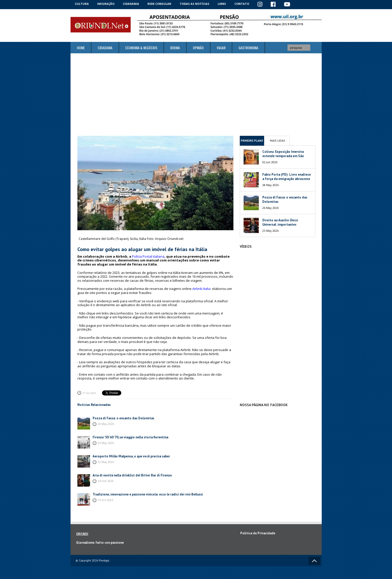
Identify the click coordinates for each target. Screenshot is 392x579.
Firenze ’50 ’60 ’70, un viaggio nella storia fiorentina (130, 437)
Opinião (198, 48)
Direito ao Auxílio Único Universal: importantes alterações (280, 225)
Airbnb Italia (201, 289)
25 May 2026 (106, 443)
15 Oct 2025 (105, 500)
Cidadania (131, 4)
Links (222, 4)
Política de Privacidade (258, 533)
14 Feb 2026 (106, 481)
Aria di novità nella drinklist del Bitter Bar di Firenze (133, 475)
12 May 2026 (106, 462)
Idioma (175, 48)
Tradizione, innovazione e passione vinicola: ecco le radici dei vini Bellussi (148, 494)
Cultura (82, 4)
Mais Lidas (278, 141)
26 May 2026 (106, 424)
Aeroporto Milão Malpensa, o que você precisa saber (131, 456)
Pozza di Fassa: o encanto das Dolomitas (123, 418)
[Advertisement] (196, 94)
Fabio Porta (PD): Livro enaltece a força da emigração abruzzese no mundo (287, 179)
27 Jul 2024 (89, 393)
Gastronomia (248, 48)
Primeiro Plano (252, 141)
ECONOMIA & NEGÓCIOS (141, 48)
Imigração (106, 4)
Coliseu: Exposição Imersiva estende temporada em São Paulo (283, 156)
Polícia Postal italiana (148, 256)
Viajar (221, 48)
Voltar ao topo (314, 561)
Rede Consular (159, 4)
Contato (242, 4)
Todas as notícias (194, 4)
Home (81, 48)
